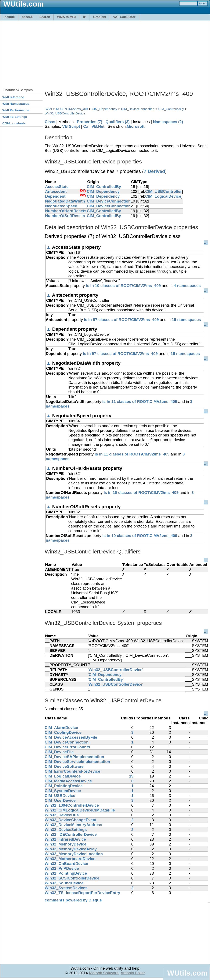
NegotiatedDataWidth (65, 201)
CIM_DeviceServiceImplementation (77, 762)
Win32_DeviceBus (62, 815)
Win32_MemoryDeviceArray (71, 849)
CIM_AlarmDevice (61, 728)
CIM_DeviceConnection (138, 109)
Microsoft (136, 126)
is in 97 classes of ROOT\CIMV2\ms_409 (121, 320)
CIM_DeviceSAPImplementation (74, 757)
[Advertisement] (101, 52)
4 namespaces (187, 286)
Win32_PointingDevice (66, 873)
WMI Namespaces (16, 104)
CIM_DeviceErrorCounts (67, 747)
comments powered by (73, 900)
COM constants (14, 123)
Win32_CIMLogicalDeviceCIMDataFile (80, 810)
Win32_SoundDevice (64, 883)
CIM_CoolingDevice (63, 732)
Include (9, 17)
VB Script (71, 126)
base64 (27, 17)
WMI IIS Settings (15, 117)
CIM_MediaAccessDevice (68, 781)
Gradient (100, 17)
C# (86, 126)
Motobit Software (104, 973)
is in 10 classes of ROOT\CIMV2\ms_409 (123, 286)
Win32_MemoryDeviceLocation (74, 854)
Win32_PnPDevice (62, 868)
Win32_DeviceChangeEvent (71, 820)
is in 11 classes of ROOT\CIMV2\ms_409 (140, 402)
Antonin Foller (133, 973)
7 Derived (154, 171)
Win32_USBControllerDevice (65, 113)
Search (45, 17)
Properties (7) (90, 122)
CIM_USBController (164, 191)
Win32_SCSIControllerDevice (72, 878)
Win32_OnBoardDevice (66, 864)
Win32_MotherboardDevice (70, 859)
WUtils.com (187, 973)
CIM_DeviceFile (59, 752)
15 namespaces (186, 320)
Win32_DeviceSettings (66, 830)
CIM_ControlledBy (171, 109)
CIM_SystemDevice (63, 791)
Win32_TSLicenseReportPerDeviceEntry (82, 893)
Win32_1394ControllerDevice (72, 805)
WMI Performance (16, 110)
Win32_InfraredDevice (65, 839)
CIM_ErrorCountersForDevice (72, 771)
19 (131, 776)
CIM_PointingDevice (64, 786)
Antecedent (56, 191)
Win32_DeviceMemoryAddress (73, 825)
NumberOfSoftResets (65, 216)
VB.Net (98, 126)
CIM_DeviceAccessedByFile (71, 737)
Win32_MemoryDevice (66, 844)
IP (85, 17)
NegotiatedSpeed (61, 206)
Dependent (55, 196)
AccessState (57, 187)
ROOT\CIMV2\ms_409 (72, 109)
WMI (49, 109)
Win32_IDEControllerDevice (71, 834)
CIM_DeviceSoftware (64, 766)
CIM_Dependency (104, 109)
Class (50, 122)
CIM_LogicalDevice (163, 196)
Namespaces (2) (168, 122)
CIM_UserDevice (60, 800)
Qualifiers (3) (117, 122)
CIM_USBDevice (60, 796)
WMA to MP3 (66, 17)
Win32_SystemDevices (66, 888)
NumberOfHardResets (66, 211)
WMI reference (13, 97)
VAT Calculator (124, 17)
